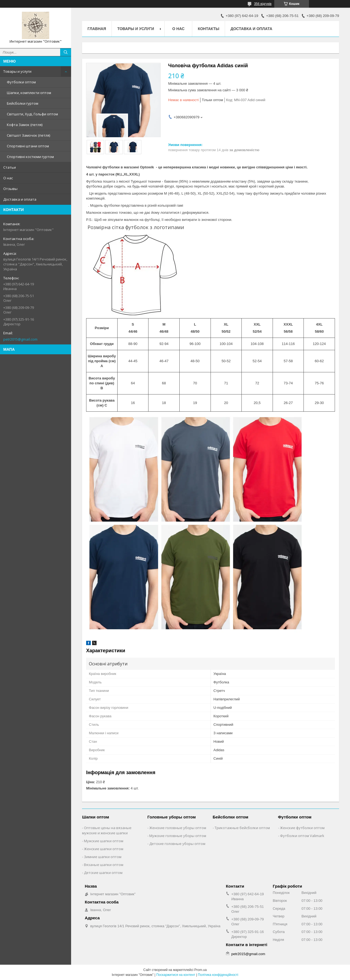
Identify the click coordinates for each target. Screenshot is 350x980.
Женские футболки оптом (302, 828)
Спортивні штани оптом (28, 146)
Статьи (10, 167)
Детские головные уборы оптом (177, 844)
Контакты (208, 29)
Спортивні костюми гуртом (30, 157)
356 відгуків (263, 4)
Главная (97, 29)
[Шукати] (66, 52)
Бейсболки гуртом (23, 103)
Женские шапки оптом (104, 849)
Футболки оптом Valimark (302, 836)
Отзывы (10, 189)
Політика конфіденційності (218, 975)
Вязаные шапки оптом (104, 865)
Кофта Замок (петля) (25, 125)
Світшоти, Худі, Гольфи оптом (32, 114)
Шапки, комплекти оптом (29, 93)
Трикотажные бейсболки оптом (242, 828)
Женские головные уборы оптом (178, 828)
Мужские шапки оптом (104, 841)
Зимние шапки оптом (103, 857)
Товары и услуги (17, 71)
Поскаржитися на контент (176, 975)
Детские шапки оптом (103, 873)
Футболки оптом (21, 82)
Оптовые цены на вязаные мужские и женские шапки (107, 830)
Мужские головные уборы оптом (178, 836)
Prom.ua (201, 970)
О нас (8, 178)
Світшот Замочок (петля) (28, 135)
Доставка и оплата (20, 199)
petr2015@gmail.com (20, 339)
